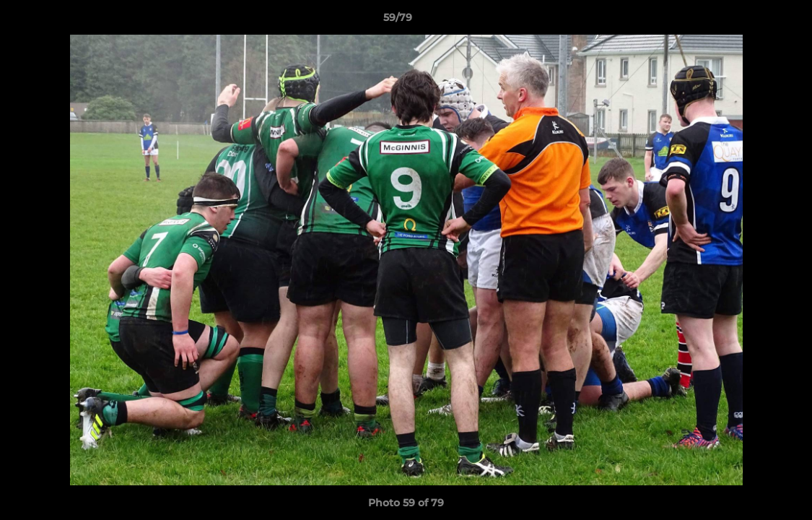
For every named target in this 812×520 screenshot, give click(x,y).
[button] (751, 21)
